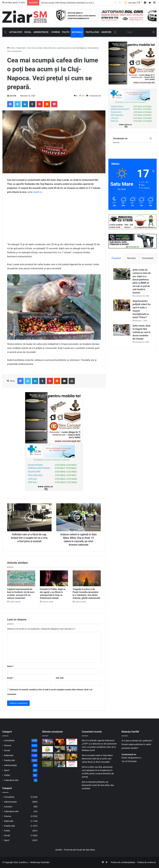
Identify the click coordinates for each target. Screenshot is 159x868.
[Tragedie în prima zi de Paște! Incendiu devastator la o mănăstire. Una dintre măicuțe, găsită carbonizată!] (87, 578)
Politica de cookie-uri (147, 862)
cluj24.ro (38, 192)
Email (10, 678)
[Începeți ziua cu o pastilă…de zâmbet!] (48, 749)
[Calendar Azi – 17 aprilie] (72, 764)
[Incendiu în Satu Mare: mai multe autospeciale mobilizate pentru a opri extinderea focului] (60, 742)
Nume (11, 666)
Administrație (41, 32)
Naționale (77, 32)
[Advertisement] (54, 220)
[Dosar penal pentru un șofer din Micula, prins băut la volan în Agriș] (72, 757)
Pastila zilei (92, 32)
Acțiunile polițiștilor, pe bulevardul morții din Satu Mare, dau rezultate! (98, 785)
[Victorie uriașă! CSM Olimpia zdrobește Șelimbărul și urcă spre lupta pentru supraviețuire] (48, 742)
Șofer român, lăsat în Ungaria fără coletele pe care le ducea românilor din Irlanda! (142, 332)
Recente (131, 258)
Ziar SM (13, 96)
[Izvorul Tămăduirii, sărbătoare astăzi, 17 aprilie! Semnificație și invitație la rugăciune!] (60, 764)
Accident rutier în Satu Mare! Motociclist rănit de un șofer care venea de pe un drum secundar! (97, 759)
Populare (116, 258)
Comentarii (148, 258)
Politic (66, 32)
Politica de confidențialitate (123, 862)
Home (11, 48)
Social (28, 32)
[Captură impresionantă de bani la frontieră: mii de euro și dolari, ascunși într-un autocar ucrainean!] (21, 578)
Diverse (55, 32)
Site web (60, 678)
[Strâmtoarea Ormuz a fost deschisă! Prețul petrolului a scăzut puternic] (60, 749)
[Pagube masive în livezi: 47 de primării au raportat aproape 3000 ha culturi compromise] (60, 757)
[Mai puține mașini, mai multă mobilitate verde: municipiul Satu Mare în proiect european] (48, 757)
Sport (7, 770)
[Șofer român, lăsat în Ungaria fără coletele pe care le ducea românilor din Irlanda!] (122, 330)
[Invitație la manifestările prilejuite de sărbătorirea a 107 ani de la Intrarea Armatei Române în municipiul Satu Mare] (72, 749)
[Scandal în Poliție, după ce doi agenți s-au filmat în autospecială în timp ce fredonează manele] (54, 578)
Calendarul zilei (11, 780)
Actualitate (16, 32)
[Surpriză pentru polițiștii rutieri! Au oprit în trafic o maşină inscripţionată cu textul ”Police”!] (122, 305)
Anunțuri (106, 32)
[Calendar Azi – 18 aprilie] (72, 742)
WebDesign (35, 862)
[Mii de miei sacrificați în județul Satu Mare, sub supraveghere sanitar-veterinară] (48, 764)
